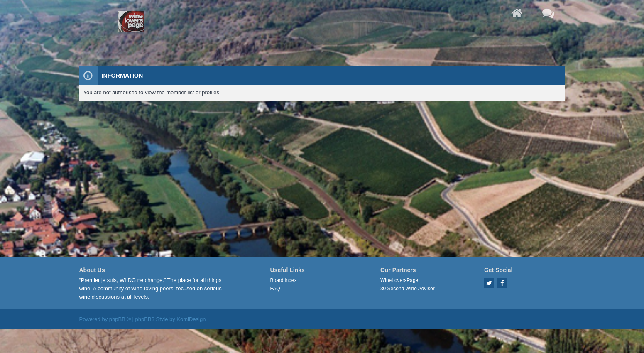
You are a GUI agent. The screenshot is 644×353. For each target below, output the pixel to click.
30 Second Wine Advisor (408, 289)
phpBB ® (120, 319)
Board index (284, 280)
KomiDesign (191, 319)
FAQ (275, 289)
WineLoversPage (399, 280)
